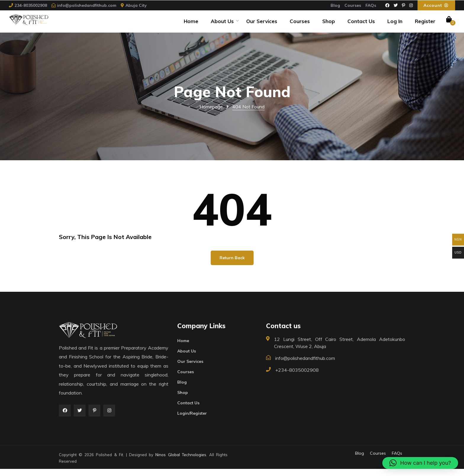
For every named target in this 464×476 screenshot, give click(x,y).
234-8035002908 (31, 5)
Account (436, 5)
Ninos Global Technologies (181, 462)
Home (191, 25)
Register (425, 25)
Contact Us (361, 25)
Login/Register (192, 420)
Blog (335, 5)
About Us (222, 25)
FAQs (371, 5)
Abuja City (136, 5)
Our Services (262, 25)
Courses (353, 5)
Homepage (211, 114)
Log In (395, 25)
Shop (329, 25)
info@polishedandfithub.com (87, 5)
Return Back (232, 265)
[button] (420, 463)
